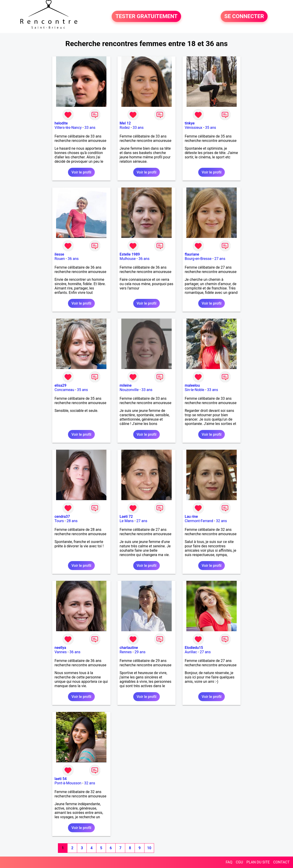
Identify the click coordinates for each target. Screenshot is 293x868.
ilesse (59, 254)
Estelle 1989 (130, 254)
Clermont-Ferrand (199, 521)
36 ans (73, 259)
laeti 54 (61, 779)
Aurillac (191, 652)
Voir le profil (81, 172)
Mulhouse (128, 259)
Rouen (60, 259)
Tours (59, 521)
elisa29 (60, 385)
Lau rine (191, 517)
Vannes (61, 652)
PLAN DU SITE (258, 862)
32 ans (221, 521)
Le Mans (127, 521)
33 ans (90, 128)
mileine (126, 385)
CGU (239, 862)
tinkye (190, 123)
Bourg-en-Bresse (198, 259)
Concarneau (64, 390)
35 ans (211, 128)
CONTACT (281, 862)
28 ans (72, 521)
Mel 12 (125, 123)
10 (149, 848)
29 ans (140, 652)
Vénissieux (194, 128)
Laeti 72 (126, 517)
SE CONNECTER (244, 17)
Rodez (125, 128)
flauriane (192, 254)
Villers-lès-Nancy (68, 128)
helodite (61, 123)
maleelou (192, 385)
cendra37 (62, 517)
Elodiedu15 (194, 648)
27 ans (220, 259)
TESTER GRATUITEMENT (146, 17)
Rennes (126, 652)
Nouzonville (129, 390)
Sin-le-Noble (194, 390)
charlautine (129, 648)
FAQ (229, 862)
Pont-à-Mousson (68, 783)
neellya (60, 648)
